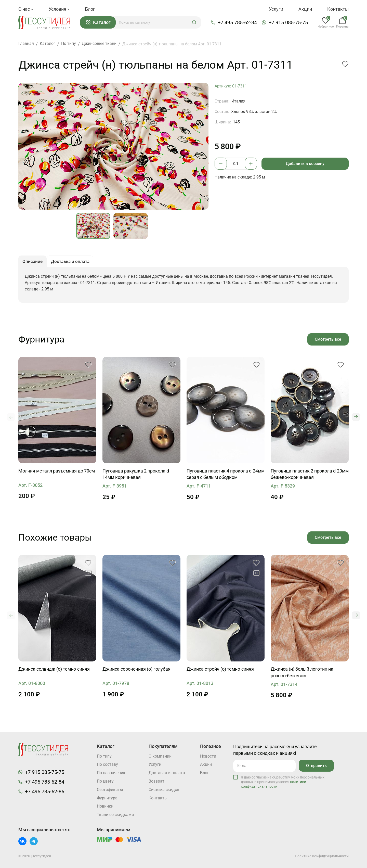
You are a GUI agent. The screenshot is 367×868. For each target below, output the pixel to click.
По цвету (105, 781)
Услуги (276, 9)
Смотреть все (328, 341)
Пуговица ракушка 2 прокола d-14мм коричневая (136, 476)
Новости (208, 756)
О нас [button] (26, 9)
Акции (305, 9)
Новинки (105, 806)
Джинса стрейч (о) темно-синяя (220, 671)
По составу (107, 764)
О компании (160, 756)
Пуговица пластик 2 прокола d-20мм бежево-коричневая (310, 476)
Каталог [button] (100, 23)
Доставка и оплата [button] (72, 263)
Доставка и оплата (167, 773)
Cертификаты (110, 790)
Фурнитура (107, 798)
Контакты (338, 9)
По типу (104, 756)
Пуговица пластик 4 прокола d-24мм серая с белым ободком (226, 476)
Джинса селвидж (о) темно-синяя (54, 671)
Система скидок (164, 790)
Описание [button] (33, 263)
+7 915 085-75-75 (289, 23)
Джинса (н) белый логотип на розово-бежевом (302, 674)
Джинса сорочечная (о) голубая (136, 671)
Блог (90, 9)
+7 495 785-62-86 (45, 791)
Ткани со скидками (115, 815)
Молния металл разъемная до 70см (57, 473)
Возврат (156, 781)
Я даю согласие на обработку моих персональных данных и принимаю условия (283, 781)
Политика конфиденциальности (322, 856)
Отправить (316, 765)
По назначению (112, 773)
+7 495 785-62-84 (238, 23)
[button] (196, 23)
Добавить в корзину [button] (306, 164)
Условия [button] (59, 9)
